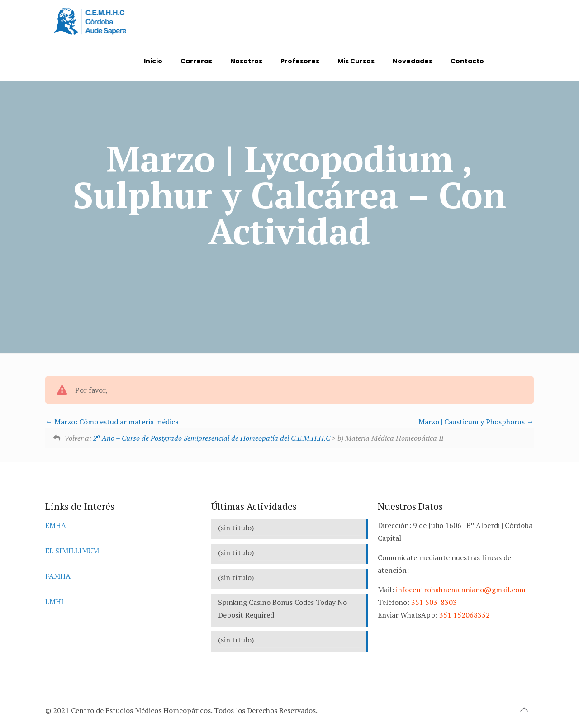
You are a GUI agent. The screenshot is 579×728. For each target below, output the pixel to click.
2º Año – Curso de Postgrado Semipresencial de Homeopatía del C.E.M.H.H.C (212, 438)
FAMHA (58, 576)
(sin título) (236, 528)
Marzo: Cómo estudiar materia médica (112, 422)
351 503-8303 (434, 602)
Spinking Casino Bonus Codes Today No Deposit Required (282, 609)
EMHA (56, 525)
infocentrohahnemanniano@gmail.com (461, 590)
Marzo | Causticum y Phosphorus (476, 422)
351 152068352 (465, 615)
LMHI (55, 601)
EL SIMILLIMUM (72, 551)
